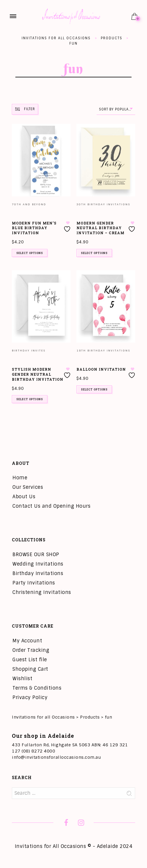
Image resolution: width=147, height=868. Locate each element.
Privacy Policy (30, 697)
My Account (27, 641)
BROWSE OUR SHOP (36, 554)
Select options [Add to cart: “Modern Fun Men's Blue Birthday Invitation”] (30, 253)
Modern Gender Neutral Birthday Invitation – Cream (100, 228)
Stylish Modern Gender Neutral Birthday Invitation (38, 374)
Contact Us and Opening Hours (51, 506)
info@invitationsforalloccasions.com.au (56, 757)
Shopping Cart (30, 669)
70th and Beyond (29, 204)
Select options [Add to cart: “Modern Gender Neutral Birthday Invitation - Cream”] (94, 253)
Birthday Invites (29, 351)
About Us (24, 497)
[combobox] (116, 109)
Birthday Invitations (38, 573)
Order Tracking (31, 650)
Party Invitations (34, 583)
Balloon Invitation (101, 369)
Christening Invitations (42, 592)
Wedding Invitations (38, 564)
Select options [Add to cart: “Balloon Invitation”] (94, 389)
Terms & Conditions (37, 688)
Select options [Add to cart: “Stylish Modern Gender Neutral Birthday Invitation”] (30, 399)
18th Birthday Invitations (103, 351)
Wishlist (22, 679)
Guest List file (30, 660)
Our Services (28, 487)
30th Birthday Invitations (103, 204)
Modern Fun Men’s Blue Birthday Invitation (34, 228)
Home (20, 478)
